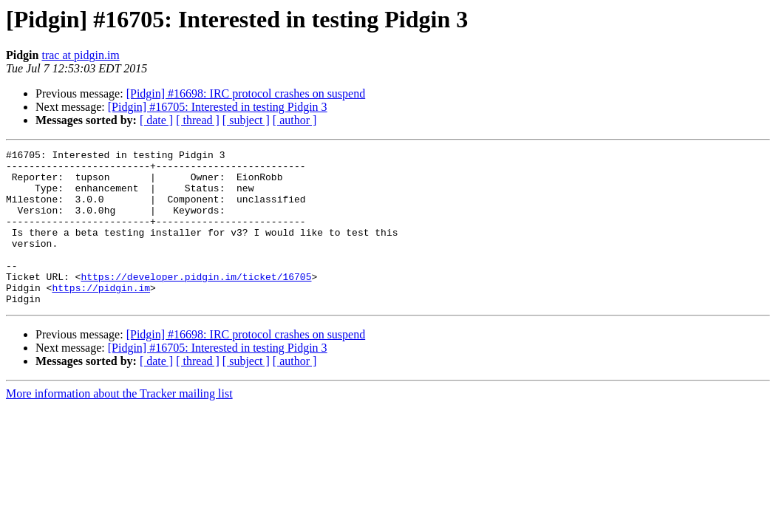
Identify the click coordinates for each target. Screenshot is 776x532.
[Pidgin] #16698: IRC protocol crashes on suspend (246, 93)
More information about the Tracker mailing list (119, 424)
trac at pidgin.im (80, 55)
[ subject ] (246, 120)
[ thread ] (198, 120)
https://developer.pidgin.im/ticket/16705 (196, 303)
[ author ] (295, 120)
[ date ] (156, 120)
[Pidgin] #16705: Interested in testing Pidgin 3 (218, 107)
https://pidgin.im (101, 316)
